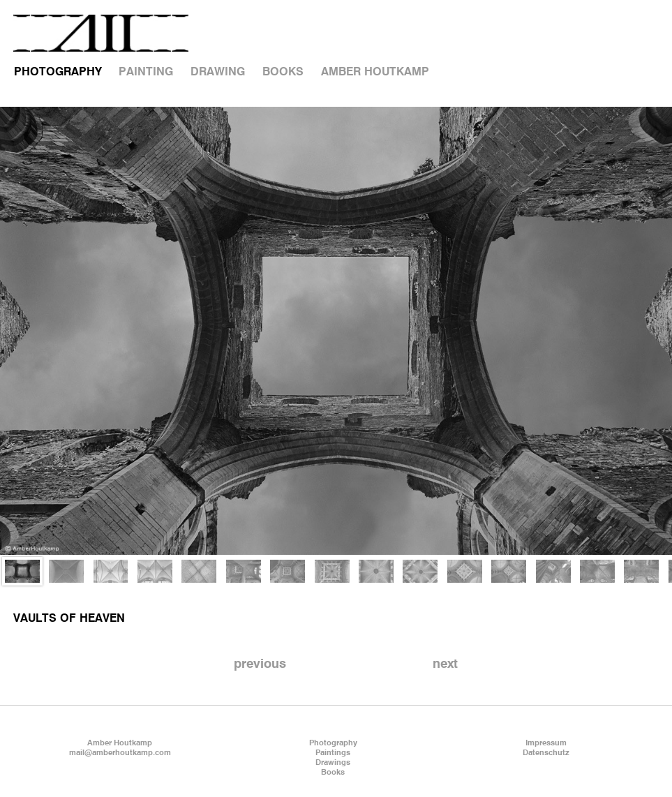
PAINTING (146, 73)
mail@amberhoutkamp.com (120, 753)
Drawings (333, 763)
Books (333, 773)
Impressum (546, 743)
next (445, 664)
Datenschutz (546, 753)
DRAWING (218, 73)
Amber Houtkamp (120, 743)
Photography (333, 743)
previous (260, 664)
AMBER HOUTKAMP (375, 73)
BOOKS (283, 73)
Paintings (333, 753)
